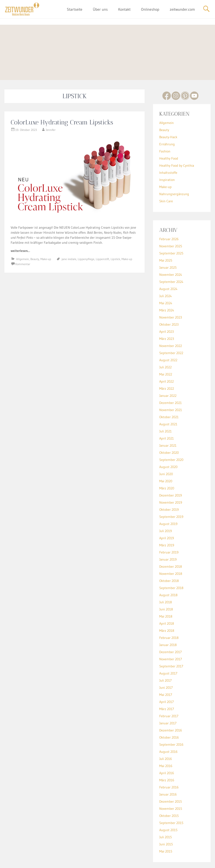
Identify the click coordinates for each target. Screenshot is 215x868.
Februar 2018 (169, 622)
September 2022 (171, 337)
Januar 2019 (168, 544)
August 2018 (168, 579)
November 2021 (171, 394)
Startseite (75, 9)
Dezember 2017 (170, 636)
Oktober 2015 (169, 800)
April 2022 (166, 366)
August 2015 (168, 814)
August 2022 (168, 344)
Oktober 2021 (169, 401)
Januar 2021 (168, 430)
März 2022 (167, 373)
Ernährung (167, 129)
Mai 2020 (166, 466)
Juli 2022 (165, 352)
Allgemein (23, 244)
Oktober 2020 (169, 437)
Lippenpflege (86, 244)
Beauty (35, 244)
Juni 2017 (166, 672)
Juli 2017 (165, 665)
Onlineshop (150, 9)
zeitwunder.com (182, 9)
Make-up (46, 244)
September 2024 (171, 266)
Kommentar (23, 249)
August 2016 (168, 736)
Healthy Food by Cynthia (177, 150)
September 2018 (171, 572)
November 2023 (171, 302)
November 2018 (171, 558)
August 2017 (168, 658)
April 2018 (167, 608)
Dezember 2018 (171, 551)
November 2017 (171, 644)
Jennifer (51, 114)
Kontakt (124, 9)
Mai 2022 (166, 359)
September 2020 (171, 444)
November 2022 (171, 330)
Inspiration (167, 164)
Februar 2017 (169, 700)
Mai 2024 (166, 288)
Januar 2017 (168, 708)
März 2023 (167, 323)
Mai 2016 (166, 750)
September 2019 (171, 501)
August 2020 (168, 451)
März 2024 (167, 295)
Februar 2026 (169, 223)
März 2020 (167, 473)
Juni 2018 (166, 594)
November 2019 (171, 487)
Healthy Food (169, 143)
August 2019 (168, 508)
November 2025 (171, 231)
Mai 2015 (166, 836)
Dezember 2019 (171, 480)
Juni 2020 (166, 458)
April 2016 (167, 757)
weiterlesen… (20, 235)
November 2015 (171, 793)
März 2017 (167, 693)
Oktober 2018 (169, 565)
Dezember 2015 (171, 786)
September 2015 (171, 807)
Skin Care (166, 186)
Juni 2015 (166, 829)
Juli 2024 (166, 280)
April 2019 (167, 522)
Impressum (98, 862)
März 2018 (167, 615)
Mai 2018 (166, 601)
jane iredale (69, 244)
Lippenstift (102, 244)
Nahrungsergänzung (174, 178)
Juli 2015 (166, 822)
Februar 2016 (169, 772)
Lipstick (115, 244)
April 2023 (166, 316)
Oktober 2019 (169, 494)
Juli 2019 (166, 515)
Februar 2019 (169, 537)
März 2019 (167, 530)
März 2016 (167, 765)
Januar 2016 (168, 779)
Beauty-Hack (168, 121)
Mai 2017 (166, 679)
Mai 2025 (166, 245)
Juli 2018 (166, 587)
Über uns (100, 9)
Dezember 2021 (170, 387)
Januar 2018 (168, 629)
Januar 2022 (168, 380)
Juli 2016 (166, 743)
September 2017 (171, 651)
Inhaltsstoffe (168, 157)
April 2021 (166, 423)
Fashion (165, 136)
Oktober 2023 (169, 309)
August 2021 (168, 409)
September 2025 (171, 238)
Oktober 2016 (169, 722)
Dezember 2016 (171, 715)
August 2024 (168, 273)
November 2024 (171, 259)
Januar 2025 (168, 252)
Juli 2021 (165, 416)
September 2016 (171, 729)
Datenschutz (115, 862)
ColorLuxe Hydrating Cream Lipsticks (62, 107)
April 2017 (166, 686)
